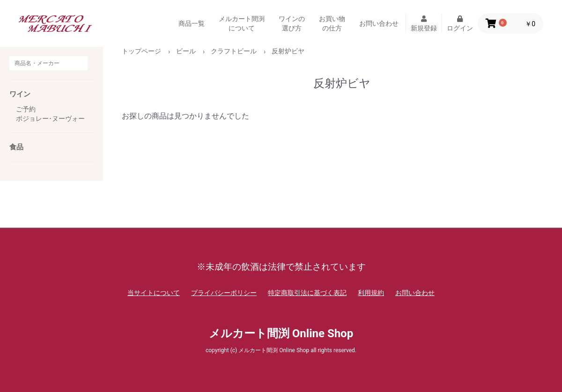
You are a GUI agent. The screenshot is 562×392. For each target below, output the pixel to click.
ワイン (20, 94)
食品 (16, 147)
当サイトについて (154, 293)
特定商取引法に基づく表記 (307, 293)
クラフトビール (234, 51)
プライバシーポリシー (224, 293)
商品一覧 (192, 23)
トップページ (141, 51)
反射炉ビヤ (288, 51)
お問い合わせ (379, 23)
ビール (186, 51)
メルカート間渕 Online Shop (281, 333)
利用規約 (371, 293)
